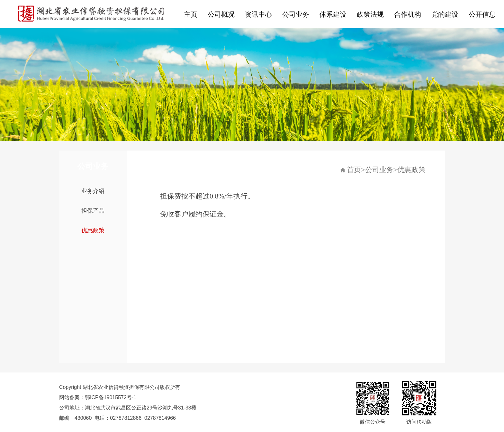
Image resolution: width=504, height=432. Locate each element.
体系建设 (333, 14)
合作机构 (408, 14)
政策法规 (370, 14)
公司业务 (296, 14)
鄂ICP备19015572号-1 (111, 397)
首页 (354, 170)
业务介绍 (93, 191)
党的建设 (445, 14)
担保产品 (93, 211)
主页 (191, 14)
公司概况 (221, 14)
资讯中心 (258, 14)
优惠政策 (93, 230)
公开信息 (482, 14)
